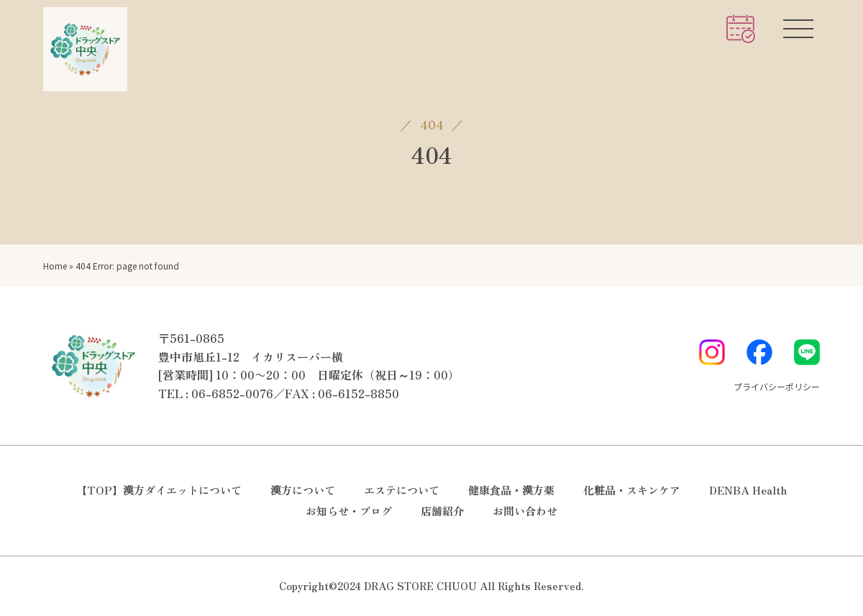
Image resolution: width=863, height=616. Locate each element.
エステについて (402, 490)
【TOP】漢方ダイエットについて (159, 490)
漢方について (303, 490)
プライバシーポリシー (777, 386)
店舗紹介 (442, 511)
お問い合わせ (525, 511)
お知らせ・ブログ (349, 511)
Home (55, 266)
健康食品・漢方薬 (511, 490)
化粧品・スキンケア (632, 490)
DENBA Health (748, 490)
